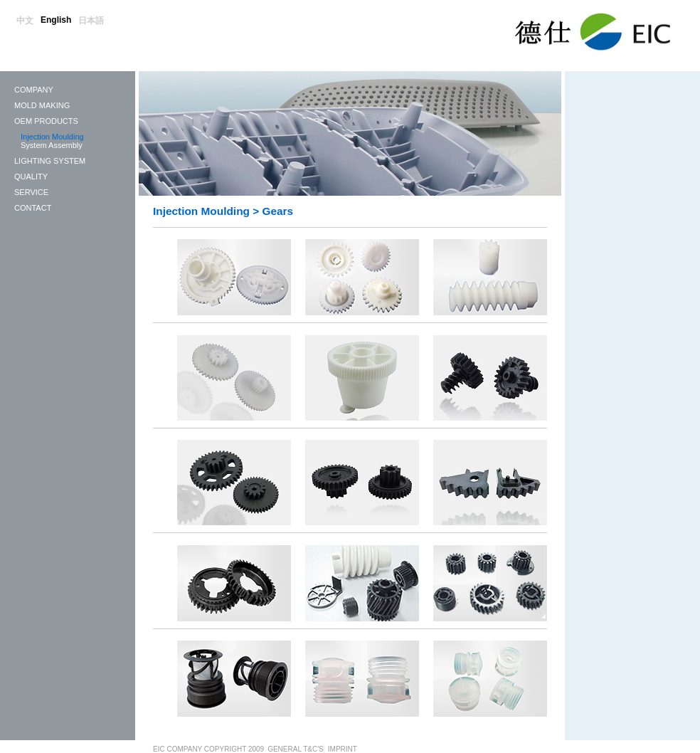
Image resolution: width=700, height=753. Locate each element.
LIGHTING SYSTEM (50, 161)
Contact (33, 208)
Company (34, 90)
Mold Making (42, 105)
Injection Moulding (52, 137)
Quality (31, 177)
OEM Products (46, 121)
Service (31, 192)
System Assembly (52, 145)
